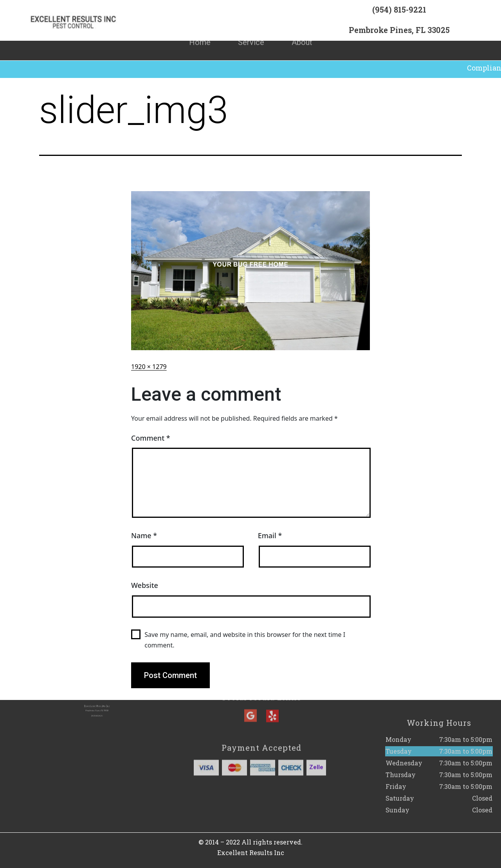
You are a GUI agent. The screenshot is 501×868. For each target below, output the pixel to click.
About (302, 32)
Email (270, 535)
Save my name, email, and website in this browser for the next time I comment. (245, 640)
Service (251, 32)
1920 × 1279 (149, 367)
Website (145, 585)
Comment (151, 438)
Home (200, 32)
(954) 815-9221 (399, 13)
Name (144, 535)
